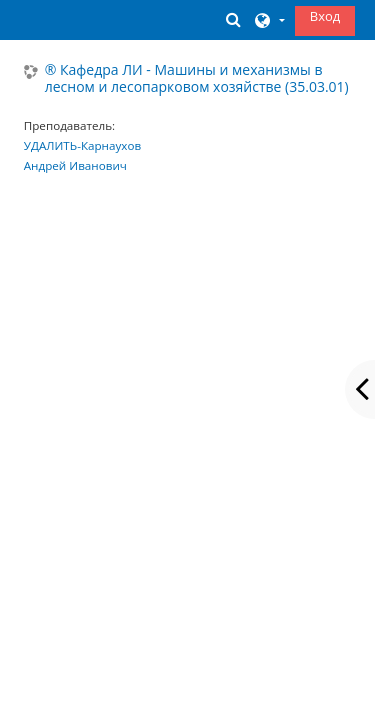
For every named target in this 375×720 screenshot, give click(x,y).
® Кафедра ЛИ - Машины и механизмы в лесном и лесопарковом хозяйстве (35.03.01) (197, 79)
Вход (325, 16)
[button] (233, 19)
